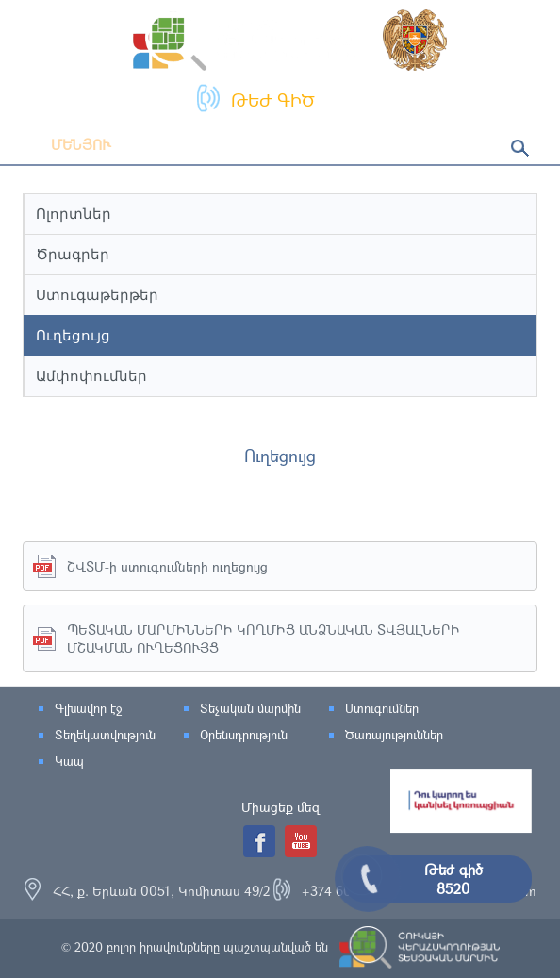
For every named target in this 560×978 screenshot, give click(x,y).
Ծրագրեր (73, 254)
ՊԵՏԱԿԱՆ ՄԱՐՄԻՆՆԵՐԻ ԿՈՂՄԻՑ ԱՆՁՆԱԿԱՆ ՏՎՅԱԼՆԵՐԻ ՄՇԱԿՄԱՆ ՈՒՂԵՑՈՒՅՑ (264, 638)
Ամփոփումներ (91, 376)
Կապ (69, 761)
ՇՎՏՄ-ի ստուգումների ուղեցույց (167, 566)
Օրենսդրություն (244, 735)
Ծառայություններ (394, 735)
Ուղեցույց (73, 335)
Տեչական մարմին (250, 708)
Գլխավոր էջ (88, 708)
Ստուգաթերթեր (97, 295)
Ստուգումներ (382, 708)
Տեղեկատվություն (105, 735)
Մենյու (67, 144)
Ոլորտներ (74, 214)
